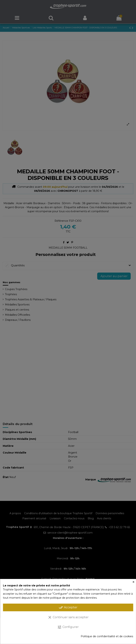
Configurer (68, 627)
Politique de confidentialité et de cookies (107, 636)
